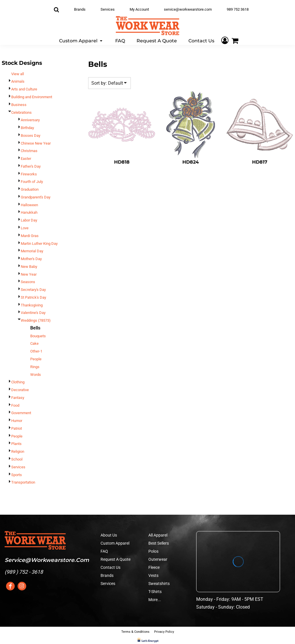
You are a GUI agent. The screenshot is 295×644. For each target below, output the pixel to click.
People (36, 359)
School (17, 459)
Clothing (18, 382)
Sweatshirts (159, 584)
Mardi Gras (30, 236)
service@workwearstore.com (188, 9)
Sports (17, 475)
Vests (153, 575)
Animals (18, 81)
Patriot (17, 428)
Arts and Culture (24, 89)
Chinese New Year (36, 143)
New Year (29, 274)
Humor (17, 421)
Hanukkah (29, 212)
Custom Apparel (115, 543)
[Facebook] (10, 586)
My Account (139, 9)
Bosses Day (31, 136)
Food (15, 405)
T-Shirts (155, 592)
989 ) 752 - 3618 (25, 572)
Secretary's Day (33, 290)
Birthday (27, 128)
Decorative (20, 390)
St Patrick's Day (33, 297)
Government (21, 413)
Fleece (154, 567)
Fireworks (29, 174)
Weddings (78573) (36, 320)
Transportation (23, 482)
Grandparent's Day (36, 197)
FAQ (104, 551)
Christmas (29, 151)
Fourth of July (32, 182)
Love (25, 228)
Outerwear (158, 559)
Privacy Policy (164, 632)
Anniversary (30, 120)
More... (155, 600)
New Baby (29, 267)
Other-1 (36, 351)
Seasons (28, 282)
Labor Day (29, 220)
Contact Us (110, 567)
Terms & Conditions (135, 632)
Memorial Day (32, 251)
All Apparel (158, 535)
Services (108, 9)
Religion (18, 451)
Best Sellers (159, 543)
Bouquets (38, 336)
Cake (34, 343)
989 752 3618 (238, 9)
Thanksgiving (32, 305)
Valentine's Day (33, 313)
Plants (16, 444)
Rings (35, 367)
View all (18, 74)
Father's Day (31, 166)
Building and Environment (32, 97)
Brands (80, 9)
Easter (26, 159)
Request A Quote (116, 559)
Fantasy (18, 398)
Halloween (29, 205)
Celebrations (21, 112)
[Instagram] (22, 586)
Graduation (30, 189)
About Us (109, 535)
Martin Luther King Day (39, 244)
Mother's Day (31, 259)
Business (19, 105)
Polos (153, 551)
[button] (81, 40)
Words (36, 375)
